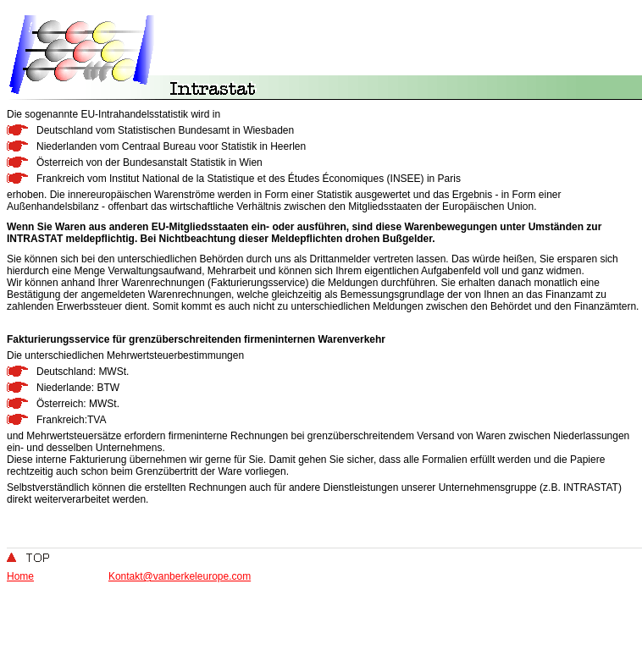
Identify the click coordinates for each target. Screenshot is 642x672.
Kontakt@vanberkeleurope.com (180, 576)
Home (20, 576)
